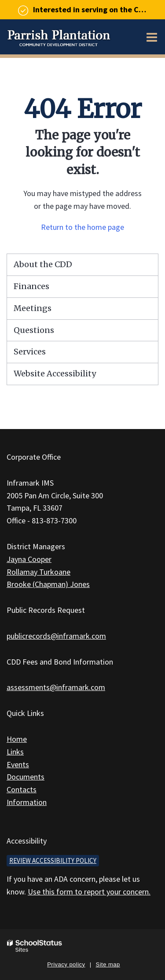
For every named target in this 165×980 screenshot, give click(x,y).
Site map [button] (108, 964)
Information (27, 802)
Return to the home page (82, 227)
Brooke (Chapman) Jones (48, 584)
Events (18, 764)
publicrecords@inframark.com (56, 636)
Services (30, 352)
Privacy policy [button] (66, 964)
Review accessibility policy (53, 860)
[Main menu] (152, 37)
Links (15, 752)
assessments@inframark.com (56, 687)
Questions (34, 330)
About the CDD (43, 264)
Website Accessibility (55, 374)
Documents (26, 777)
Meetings (33, 308)
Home (17, 739)
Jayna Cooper (29, 559)
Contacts (22, 789)
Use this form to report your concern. (89, 892)
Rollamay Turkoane (38, 572)
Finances (31, 286)
